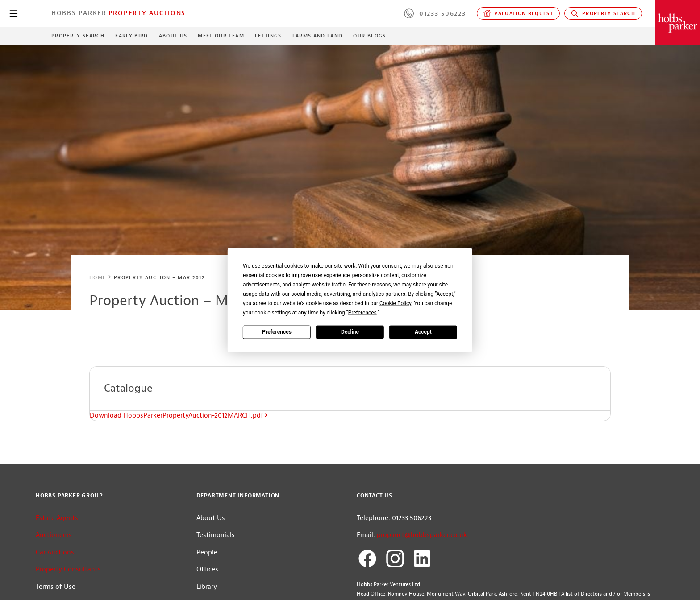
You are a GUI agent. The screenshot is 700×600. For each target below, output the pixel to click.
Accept (423, 332)
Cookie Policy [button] (395, 303)
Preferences (277, 332)
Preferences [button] (362, 312)
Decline (350, 332)
